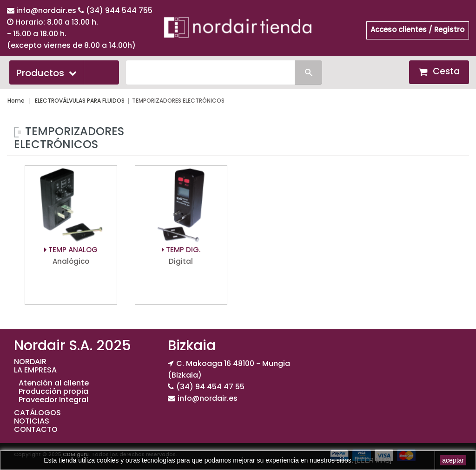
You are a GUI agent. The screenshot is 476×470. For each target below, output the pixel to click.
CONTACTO (36, 429)
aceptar (453, 460)
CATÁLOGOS (37, 413)
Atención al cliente (54, 383)
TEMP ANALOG (71, 250)
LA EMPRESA (35, 370)
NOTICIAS (32, 421)
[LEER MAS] (372, 460)
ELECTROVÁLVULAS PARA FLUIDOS (80, 101)
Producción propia (53, 391)
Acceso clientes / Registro (417, 29)
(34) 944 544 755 (119, 10)
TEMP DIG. (181, 250)
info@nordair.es (47, 10)
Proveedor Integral (53, 400)
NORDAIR (30, 362)
